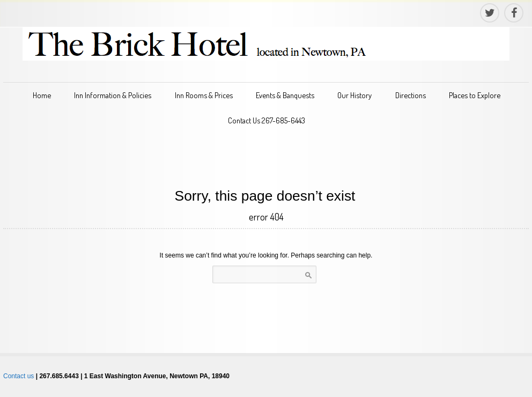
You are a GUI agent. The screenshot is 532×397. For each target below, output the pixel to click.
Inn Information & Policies (113, 95)
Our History (354, 95)
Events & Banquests (285, 95)
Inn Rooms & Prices (204, 95)
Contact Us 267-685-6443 (267, 120)
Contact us (19, 376)
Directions (411, 95)
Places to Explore (475, 95)
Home (42, 95)
